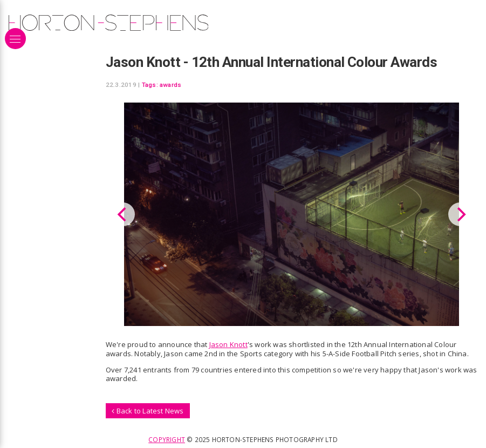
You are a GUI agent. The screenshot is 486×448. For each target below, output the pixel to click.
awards (170, 85)
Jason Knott (228, 344)
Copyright (167, 439)
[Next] (460, 214)
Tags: (150, 85)
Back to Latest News (148, 411)
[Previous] (123, 214)
